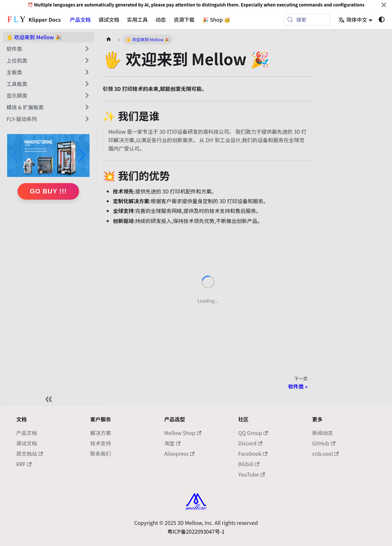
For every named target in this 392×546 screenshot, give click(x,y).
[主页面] (109, 39)
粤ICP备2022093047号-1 (196, 531)
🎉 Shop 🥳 (216, 19)
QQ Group (253, 433)
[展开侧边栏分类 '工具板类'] (87, 84)
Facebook (253, 453)
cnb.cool (325, 453)
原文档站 (30, 453)
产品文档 (80, 19)
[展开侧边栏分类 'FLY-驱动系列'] (87, 119)
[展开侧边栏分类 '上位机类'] (87, 60)
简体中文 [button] (353, 19)
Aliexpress (179, 453)
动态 (161, 19)
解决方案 (101, 433)
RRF (24, 464)
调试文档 (109, 19)
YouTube (251, 474)
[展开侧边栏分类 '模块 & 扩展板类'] (87, 107)
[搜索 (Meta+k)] (307, 19)
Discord (250, 443)
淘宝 (172, 443)
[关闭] (384, 5)
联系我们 (101, 453)
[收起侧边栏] (49, 399)
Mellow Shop (183, 433)
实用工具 (137, 19)
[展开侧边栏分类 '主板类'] (87, 72)
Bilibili (249, 464)
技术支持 (101, 443)
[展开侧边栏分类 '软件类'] (87, 49)
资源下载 (184, 19)
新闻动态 (323, 433)
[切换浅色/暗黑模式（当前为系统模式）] (382, 19)
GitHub (324, 443)
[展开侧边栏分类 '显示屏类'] (87, 95)
